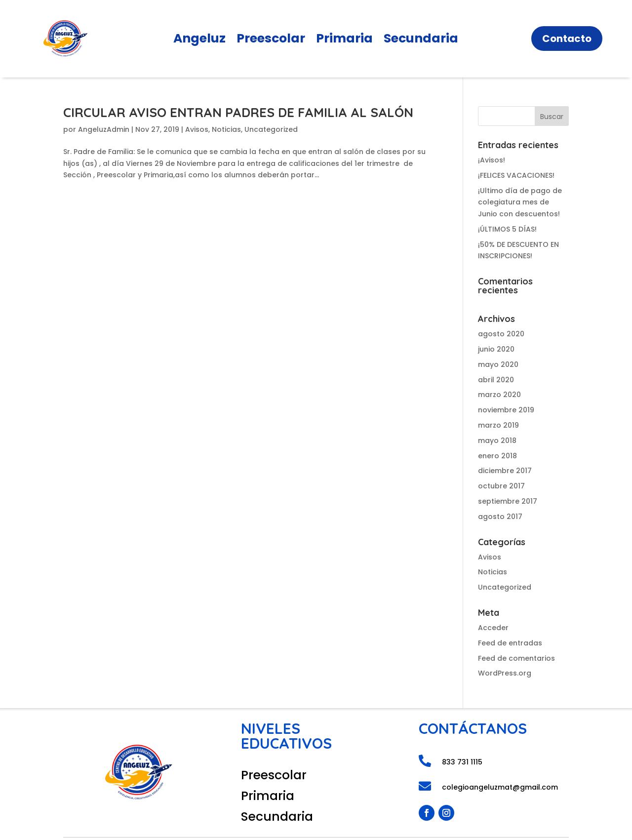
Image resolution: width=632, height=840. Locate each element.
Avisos (197, 129)
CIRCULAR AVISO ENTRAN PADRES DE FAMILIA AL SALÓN (238, 112)
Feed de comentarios (516, 658)
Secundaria (421, 40)
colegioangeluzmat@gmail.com (500, 787)
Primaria (344, 40)
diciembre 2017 (505, 471)
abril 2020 (496, 380)
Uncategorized (271, 129)
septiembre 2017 (508, 501)
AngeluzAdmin (104, 129)
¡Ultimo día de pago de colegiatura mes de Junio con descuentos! (520, 202)
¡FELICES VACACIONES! (516, 175)
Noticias (226, 129)
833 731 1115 (462, 762)
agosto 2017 (500, 517)
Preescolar (271, 40)
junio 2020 (496, 349)
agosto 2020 (501, 334)
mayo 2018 (497, 440)
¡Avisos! (492, 160)
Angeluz (199, 40)
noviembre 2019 (506, 410)
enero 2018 (497, 456)
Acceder (493, 628)
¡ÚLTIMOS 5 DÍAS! (507, 229)
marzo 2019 (498, 425)
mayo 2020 (498, 364)
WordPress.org (505, 673)
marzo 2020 (499, 395)
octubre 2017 (501, 486)
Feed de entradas (510, 643)
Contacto (567, 39)
